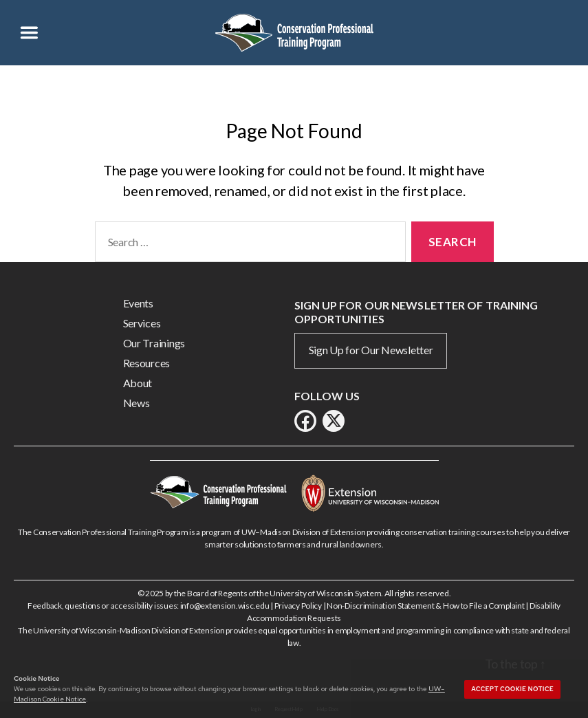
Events (138, 303)
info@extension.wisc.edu (225, 606)
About (138, 383)
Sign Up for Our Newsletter (371, 350)
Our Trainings (154, 343)
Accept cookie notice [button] (512, 689)
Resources (147, 363)
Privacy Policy (298, 606)
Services (142, 323)
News (137, 403)
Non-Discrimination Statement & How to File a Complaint (425, 606)
